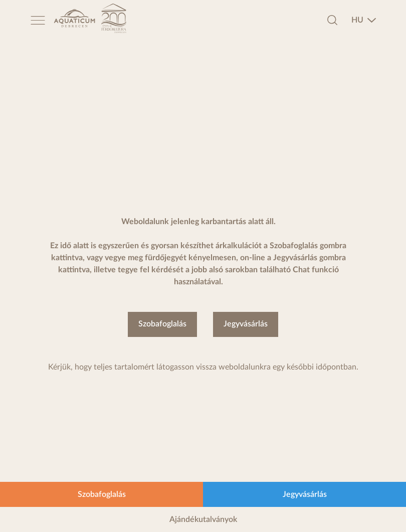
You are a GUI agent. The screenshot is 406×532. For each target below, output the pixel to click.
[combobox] (364, 20)
